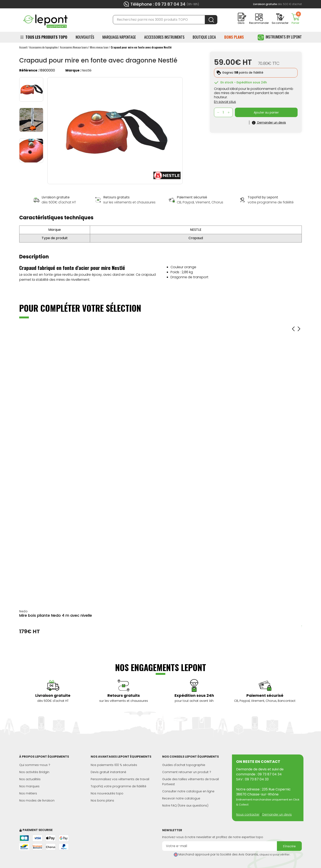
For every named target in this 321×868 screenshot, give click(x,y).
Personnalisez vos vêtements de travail (120, 779)
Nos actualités (30, 779)
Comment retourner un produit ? (187, 772)
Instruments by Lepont (280, 37)
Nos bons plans (102, 800)
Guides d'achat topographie (184, 765)
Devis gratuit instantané (108, 772)
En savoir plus (225, 102)
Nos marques (29, 786)
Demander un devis (277, 814)
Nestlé (87, 70)
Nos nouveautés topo (107, 793)
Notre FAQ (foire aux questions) (185, 805)
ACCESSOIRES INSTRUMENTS (164, 37)
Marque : (73, 70)
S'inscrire (289, 846)
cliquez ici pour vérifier (275, 855)
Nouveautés (85, 37)
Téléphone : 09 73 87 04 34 (158, 4)
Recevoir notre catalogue (181, 798)
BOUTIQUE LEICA (204, 37)
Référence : (29, 70)
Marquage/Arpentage (119, 37)
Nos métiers (28, 793)
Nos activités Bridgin (34, 772)
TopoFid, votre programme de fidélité (118, 786)
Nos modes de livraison (37, 800)
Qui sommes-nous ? (35, 765)
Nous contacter (248, 814)
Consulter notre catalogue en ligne (188, 791)
